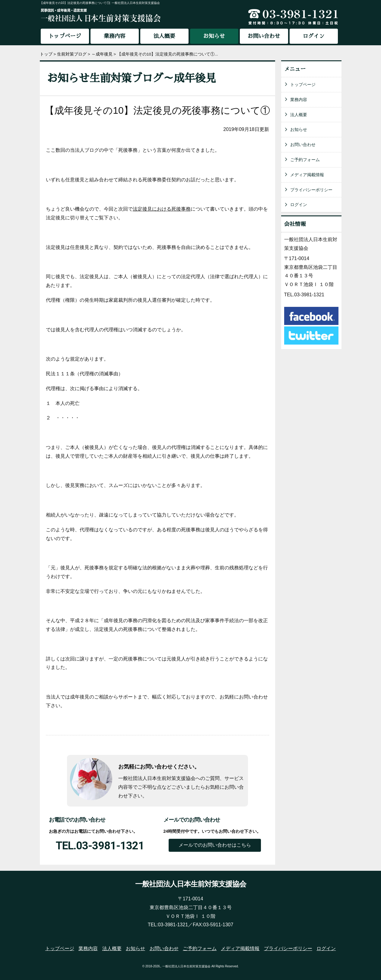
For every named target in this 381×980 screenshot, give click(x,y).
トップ (46, 54)
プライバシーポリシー (311, 190)
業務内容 (115, 36)
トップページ (65, 36)
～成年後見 (102, 54)
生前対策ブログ (72, 54)
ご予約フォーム (305, 160)
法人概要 (164, 36)
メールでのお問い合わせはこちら (215, 845)
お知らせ (299, 129)
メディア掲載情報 (307, 175)
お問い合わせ (264, 36)
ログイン (314, 36)
